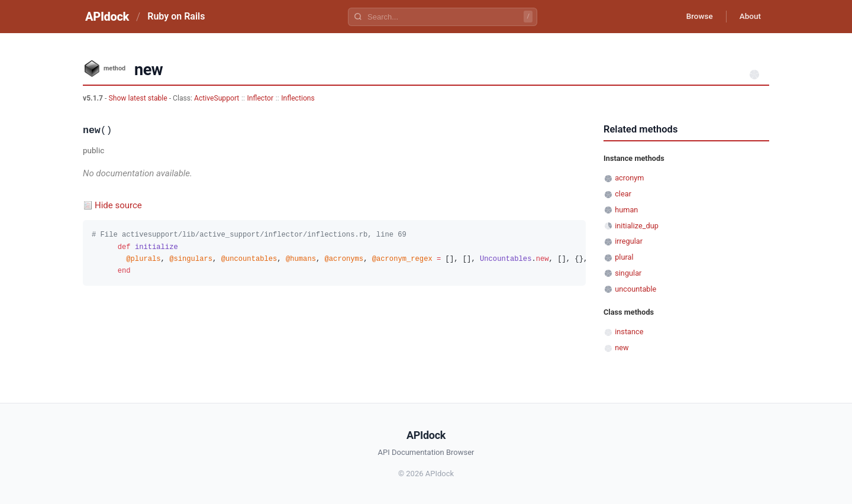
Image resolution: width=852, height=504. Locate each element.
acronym (629, 178)
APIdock (107, 17)
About (748, 17)
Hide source (118, 205)
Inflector (261, 98)
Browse (695, 17)
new (622, 348)
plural (624, 257)
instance (629, 332)
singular (628, 273)
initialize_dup (637, 226)
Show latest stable (138, 98)
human (626, 210)
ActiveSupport (217, 98)
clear (623, 194)
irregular (629, 241)
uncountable (635, 289)
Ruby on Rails (176, 16)
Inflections (298, 98)
